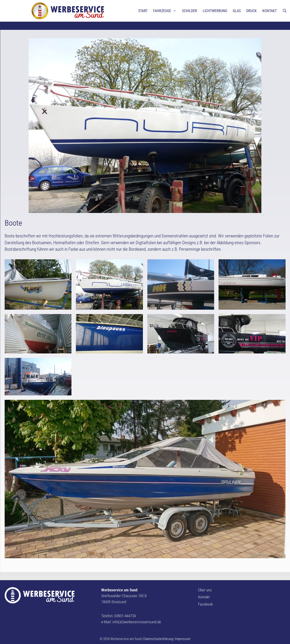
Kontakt (204, 597)
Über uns (205, 590)
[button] (7, 7)
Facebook (205, 604)
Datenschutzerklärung (158, 639)
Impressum (183, 639)
